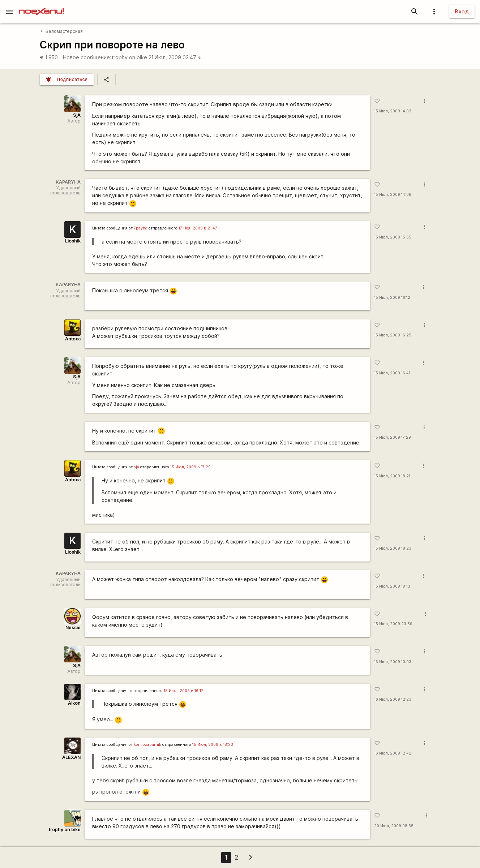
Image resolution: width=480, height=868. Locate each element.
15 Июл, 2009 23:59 (393, 624)
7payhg (141, 228)
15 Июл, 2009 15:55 (393, 237)
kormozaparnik (147, 745)
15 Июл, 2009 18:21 (392, 476)
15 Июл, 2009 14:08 (393, 195)
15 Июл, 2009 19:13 (392, 586)
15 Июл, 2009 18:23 (393, 548)
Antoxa (73, 339)
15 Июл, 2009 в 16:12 (184, 691)
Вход (462, 11)
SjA (77, 115)
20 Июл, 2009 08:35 (394, 826)
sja (136, 467)
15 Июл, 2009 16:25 (393, 335)
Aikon (74, 703)
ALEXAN (71, 757)
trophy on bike (130, 57)
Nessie (73, 628)
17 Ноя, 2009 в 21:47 (198, 228)
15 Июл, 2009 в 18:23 (213, 745)
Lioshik (73, 241)
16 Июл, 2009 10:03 (393, 662)
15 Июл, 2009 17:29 (393, 437)
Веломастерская (61, 31)
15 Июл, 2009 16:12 (392, 298)
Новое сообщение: (87, 57)
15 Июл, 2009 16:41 (392, 373)
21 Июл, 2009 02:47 (175, 57)
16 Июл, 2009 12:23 (393, 699)
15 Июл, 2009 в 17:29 (190, 467)
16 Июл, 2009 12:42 (393, 753)
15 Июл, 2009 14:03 (393, 111)
